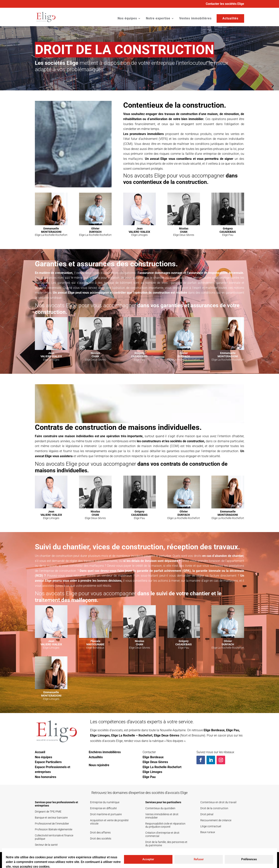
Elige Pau (233, 730)
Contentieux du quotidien (160, 808)
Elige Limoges (100, 735)
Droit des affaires (100, 833)
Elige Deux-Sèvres (167, 735)
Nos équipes (127, 19)
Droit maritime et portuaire (106, 814)
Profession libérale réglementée (54, 829)
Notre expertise (158, 19)
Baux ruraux (208, 832)
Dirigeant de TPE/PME (48, 812)
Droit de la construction (214, 808)
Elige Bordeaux (214, 730)
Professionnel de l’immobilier (52, 824)
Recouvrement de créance (216, 820)
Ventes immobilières (195, 19)
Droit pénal (207, 814)
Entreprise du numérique (105, 802)
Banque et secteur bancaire (51, 818)
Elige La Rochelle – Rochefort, (132, 735)
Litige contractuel (211, 826)
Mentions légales (229, 860)
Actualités (230, 18)
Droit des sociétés (101, 839)
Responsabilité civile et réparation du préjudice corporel (165, 825)
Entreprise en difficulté (103, 808)
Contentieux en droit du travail (218, 802)
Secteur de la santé (46, 845)
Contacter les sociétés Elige (225, 4)
